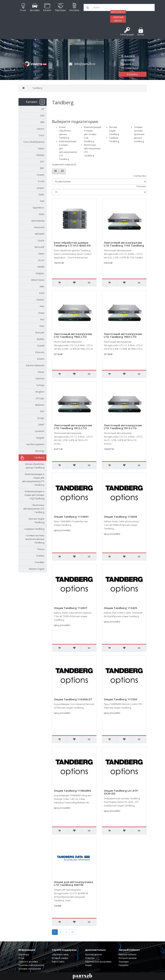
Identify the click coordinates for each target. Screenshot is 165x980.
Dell (42, 116)
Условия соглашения (30, 969)
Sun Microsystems (35, 444)
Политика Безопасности (31, 965)
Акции (88, 965)
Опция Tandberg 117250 (120, 699)
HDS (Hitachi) (38, 221)
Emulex (41, 359)
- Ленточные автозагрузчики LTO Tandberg (34, 509)
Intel (42, 201)
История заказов (127, 958)
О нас (22, 958)
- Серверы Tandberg (33, 529)
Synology (40, 451)
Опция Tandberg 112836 (120, 517)
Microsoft (39, 247)
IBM (42, 122)
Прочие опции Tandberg (114, 131)
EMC (42, 168)
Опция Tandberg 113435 (120, 608)
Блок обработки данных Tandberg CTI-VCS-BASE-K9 (72, 244)
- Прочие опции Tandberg (35, 521)
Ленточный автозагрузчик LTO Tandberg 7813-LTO (123, 427)
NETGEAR (40, 234)
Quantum (40, 431)
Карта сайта (58, 962)
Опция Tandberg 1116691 (71, 517)
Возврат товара (60, 958)
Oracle (41, 241)
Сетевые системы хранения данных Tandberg (139, 134)
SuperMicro (38, 208)
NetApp (40, 155)
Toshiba (40, 556)
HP (43, 109)
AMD (42, 287)
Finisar (41, 372)
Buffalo (41, 339)
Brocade (40, 333)
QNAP (41, 425)
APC (42, 162)
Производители (94, 955)
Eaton (41, 254)
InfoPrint (40, 379)
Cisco (42, 135)
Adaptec (40, 273)
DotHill (41, 346)
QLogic (41, 418)
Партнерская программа (98, 962)
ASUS (42, 293)
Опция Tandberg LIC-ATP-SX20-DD (121, 792)
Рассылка (123, 965)
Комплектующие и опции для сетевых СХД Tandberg (93, 134)
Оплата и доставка (28, 962)
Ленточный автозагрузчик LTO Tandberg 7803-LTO (123, 335)
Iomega (40, 385)
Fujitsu (41, 148)
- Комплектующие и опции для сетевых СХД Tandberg (33, 495)
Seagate (40, 438)
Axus (42, 326)
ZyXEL (41, 194)
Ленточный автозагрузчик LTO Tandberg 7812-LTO (73, 427)
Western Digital (37, 569)
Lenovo (41, 129)
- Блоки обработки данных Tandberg (33, 466)
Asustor (40, 300)
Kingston (40, 392)
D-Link (41, 181)
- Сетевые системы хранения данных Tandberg (34, 539)
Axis (42, 319)
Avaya (41, 313)
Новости (90, 958)
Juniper (41, 188)
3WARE (41, 267)
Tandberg (37, 88)
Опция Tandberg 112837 (70, 608)
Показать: (141, 186)
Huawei (41, 175)
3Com (41, 260)
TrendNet (39, 562)
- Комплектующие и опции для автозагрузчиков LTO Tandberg (33, 480)
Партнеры (24, 955)
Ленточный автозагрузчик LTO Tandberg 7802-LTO (73, 335)
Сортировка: (140, 176)
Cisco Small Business (34, 142)
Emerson (40, 352)
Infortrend (39, 227)
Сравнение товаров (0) (64, 164)
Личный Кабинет (128, 955)
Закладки (124, 962)
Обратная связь (60, 955)
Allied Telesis (38, 280)
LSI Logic (40, 398)
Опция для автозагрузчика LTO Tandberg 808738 (73, 883)
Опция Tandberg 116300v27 (73, 699)
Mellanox (40, 405)
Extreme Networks (35, 365)
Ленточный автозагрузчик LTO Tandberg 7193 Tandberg (124, 244)
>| (73, 932)
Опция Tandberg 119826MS (73, 791)
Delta (42, 214)
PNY (42, 411)
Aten (42, 306)
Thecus (41, 549)
